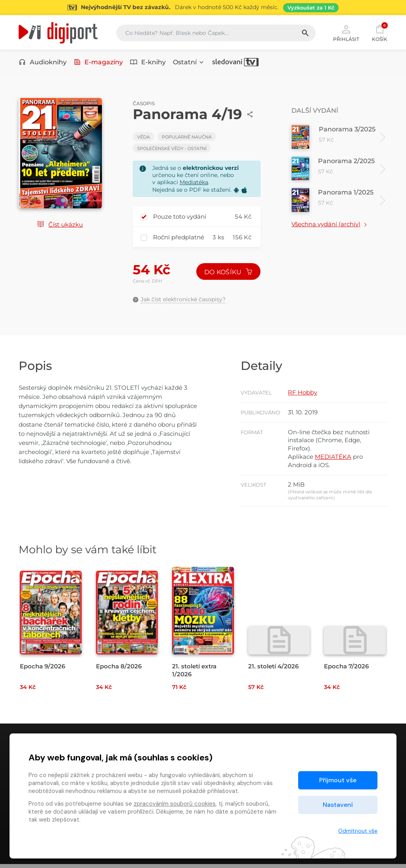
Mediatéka (194, 183)
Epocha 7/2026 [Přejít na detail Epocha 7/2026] (346, 670)
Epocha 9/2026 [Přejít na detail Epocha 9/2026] (42, 670)
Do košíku (228, 273)
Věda (144, 138)
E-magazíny (99, 63)
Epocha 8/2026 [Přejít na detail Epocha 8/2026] (119, 670)
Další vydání (315, 111)
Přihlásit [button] (346, 33)
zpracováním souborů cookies (175, 804)
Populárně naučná (187, 138)
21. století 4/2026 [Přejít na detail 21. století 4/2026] (273, 670)
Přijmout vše (338, 780)
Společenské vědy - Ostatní (172, 149)
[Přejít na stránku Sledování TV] (203, 8)
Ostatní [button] (189, 63)
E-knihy (148, 63)
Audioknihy (43, 63)
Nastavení (338, 805)
